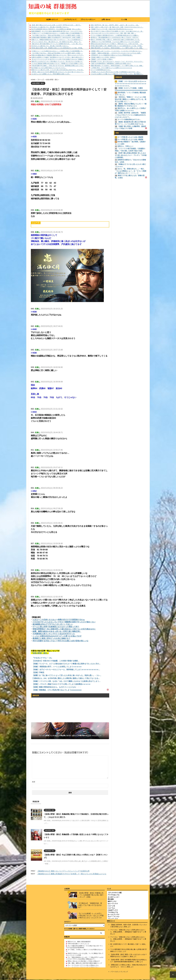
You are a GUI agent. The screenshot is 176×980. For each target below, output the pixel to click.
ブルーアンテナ (113, 919)
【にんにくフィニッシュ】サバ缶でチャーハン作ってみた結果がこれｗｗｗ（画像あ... (57, 59)
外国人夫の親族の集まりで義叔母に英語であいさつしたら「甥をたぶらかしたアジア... (57, 55)
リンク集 (124, 19)
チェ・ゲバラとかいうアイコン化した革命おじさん (83, 966)
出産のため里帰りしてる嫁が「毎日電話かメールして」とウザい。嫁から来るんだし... (57, 57)
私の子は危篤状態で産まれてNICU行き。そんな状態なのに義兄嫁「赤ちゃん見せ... (56, 29)
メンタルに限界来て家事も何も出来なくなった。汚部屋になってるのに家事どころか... (57, 64)
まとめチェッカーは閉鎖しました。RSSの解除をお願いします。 (51, 74)
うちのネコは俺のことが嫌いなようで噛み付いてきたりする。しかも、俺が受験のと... (117, 74)
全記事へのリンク (52, 19)
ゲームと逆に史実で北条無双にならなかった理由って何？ (56, 627)
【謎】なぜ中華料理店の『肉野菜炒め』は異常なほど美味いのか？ (111, 64)
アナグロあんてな (114, 895)
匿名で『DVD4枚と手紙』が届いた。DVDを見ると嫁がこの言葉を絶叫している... (115, 40)
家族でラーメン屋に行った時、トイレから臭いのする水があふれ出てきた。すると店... (57, 70)
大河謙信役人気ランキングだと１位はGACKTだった (54, 634)
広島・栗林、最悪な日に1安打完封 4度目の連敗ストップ (85, 964)
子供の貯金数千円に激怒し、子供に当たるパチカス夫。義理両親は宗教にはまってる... (57, 66)
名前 (34, 782)
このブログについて (70, 19)
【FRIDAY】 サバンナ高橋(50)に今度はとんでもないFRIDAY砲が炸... (112, 55)
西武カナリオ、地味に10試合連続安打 (79, 942)
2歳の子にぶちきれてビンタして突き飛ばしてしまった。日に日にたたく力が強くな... (57, 61)
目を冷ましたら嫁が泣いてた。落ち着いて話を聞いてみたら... (50, 27)
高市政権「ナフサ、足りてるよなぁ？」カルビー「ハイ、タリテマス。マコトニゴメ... (117, 61)
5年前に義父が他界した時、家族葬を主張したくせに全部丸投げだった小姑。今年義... (57, 48)
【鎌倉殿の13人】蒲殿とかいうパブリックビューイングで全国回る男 (63, 871)
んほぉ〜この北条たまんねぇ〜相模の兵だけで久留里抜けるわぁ (59, 620)
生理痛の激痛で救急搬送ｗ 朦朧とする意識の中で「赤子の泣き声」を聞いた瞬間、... (57, 37)
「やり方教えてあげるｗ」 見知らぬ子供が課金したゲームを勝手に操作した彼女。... (57, 35)
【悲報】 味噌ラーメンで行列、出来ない (103, 57)
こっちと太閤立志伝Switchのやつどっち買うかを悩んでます (57, 636)
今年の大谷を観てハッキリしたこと (78, 944)
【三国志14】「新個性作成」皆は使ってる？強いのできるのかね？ (90, 906)
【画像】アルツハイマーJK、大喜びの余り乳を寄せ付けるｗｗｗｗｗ (112, 29)
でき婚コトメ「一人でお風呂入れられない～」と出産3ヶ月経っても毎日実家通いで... (57, 33)
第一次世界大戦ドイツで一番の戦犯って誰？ (125, 945)
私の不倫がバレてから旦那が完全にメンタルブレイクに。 (49, 68)
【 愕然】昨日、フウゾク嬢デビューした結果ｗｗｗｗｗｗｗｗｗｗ (111, 68)
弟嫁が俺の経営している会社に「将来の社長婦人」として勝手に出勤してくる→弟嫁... (117, 48)
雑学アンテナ (112, 902)
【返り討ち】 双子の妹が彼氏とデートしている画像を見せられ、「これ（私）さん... (57, 44)
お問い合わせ (106, 19)
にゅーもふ (111, 908)
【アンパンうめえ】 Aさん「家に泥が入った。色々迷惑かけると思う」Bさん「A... (56, 42)
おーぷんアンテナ (114, 915)
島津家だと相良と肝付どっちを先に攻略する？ (52, 638)
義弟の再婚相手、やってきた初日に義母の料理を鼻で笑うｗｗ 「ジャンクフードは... (57, 31)
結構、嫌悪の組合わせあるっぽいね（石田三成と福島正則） (57, 631)
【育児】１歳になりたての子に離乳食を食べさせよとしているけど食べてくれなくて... (57, 72)
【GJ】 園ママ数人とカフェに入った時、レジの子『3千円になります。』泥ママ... (56, 25)
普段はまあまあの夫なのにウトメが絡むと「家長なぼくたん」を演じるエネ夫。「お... (117, 44)
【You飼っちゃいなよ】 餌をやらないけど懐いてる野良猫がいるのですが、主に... (116, 72)
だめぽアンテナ (113, 911)
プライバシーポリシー (88, 19)
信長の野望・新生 (40, 653)
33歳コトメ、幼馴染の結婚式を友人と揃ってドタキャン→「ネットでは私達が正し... (57, 40)
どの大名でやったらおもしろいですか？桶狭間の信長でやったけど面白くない (64, 622)
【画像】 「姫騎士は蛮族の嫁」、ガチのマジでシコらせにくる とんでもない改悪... (116, 53)
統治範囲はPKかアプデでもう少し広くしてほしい (53, 624)
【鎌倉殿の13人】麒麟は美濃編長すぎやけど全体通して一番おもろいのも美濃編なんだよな (72, 874)
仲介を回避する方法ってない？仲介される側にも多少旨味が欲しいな (60, 641)
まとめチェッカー (114, 897)
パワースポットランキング (119, 972)
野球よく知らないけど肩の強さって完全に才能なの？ (84, 962)
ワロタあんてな (113, 913)
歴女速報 (111, 900)
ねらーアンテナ (113, 904)
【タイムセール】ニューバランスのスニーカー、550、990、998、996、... (113, 33)
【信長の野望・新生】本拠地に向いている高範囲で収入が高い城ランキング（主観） (91, 895)
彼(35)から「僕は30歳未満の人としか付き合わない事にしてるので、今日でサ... (115, 37)
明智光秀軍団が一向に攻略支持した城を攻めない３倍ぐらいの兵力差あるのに (64, 629)
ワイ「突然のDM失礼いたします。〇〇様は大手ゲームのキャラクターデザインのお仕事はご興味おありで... (85, 959)
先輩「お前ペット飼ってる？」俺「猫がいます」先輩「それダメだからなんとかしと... (117, 27)
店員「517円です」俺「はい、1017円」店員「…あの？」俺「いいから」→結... (115, 25)
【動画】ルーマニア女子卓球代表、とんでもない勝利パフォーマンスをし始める (115, 42)
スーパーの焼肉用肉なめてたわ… (101, 70)
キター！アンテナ (114, 917)
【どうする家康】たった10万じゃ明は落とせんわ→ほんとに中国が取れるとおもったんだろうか (91, 916)
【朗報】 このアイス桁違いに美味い (102, 59)
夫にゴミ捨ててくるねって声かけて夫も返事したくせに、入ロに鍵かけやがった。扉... (117, 31)
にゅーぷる (111, 906)
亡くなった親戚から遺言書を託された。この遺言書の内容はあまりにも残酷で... (115, 35)
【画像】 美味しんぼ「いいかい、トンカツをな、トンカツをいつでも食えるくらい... (116, 51)
